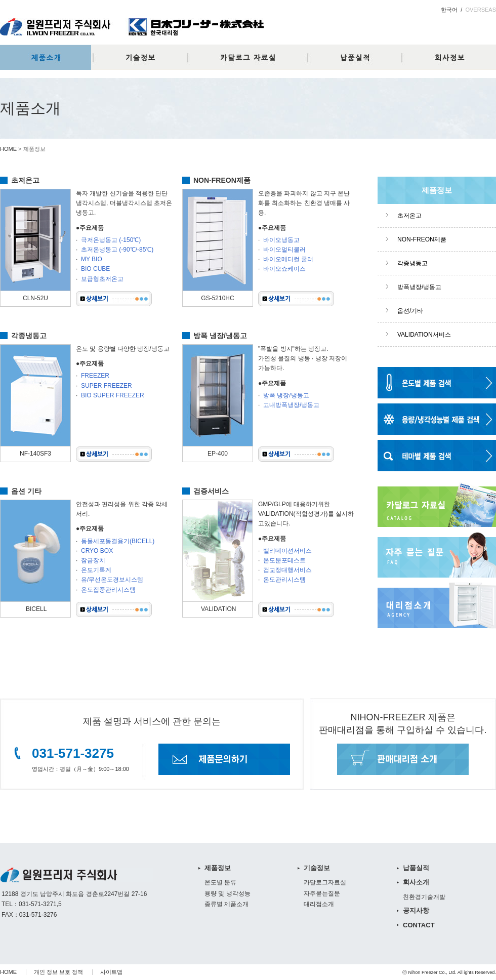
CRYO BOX (97, 551)
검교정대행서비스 (287, 570)
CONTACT (419, 925)
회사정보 (450, 57)
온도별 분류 (220, 882)
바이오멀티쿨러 (284, 250)
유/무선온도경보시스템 (112, 580)
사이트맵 (111, 972)
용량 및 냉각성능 (228, 893)
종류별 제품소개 (226, 904)
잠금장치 (93, 560)
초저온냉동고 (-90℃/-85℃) (117, 250)
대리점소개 (319, 904)
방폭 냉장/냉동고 (286, 395)
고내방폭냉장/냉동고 (291, 405)
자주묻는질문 (322, 893)
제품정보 (46, 57)
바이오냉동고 (281, 240)
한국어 (449, 10)
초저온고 (409, 216)
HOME (8, 149)
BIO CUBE (95, 269)
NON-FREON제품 (422, 239)
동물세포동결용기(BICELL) (118, 541)
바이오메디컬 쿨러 (288, 259)
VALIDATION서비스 (424, 335)
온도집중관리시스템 (108, 590)
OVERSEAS (481, 10)
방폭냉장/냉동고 (419, 287)
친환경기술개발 (424, 897)
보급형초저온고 (102, 279)
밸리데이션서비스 (287, 551)
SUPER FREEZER (107, 386)
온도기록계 (96, 570)
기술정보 (137, 57)
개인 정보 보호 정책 (58, 972)
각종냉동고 (412, 263)
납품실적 (359, 57)
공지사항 (416, 910)
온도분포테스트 (284, 560)
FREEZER (95, 376)
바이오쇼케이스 (284, 269)
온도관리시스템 (284, 580)
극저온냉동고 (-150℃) (111, 240)
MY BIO (92, 259)
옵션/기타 (410, 311)
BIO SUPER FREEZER (113, 395)
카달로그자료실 (248, 57)
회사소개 (416, 882)
